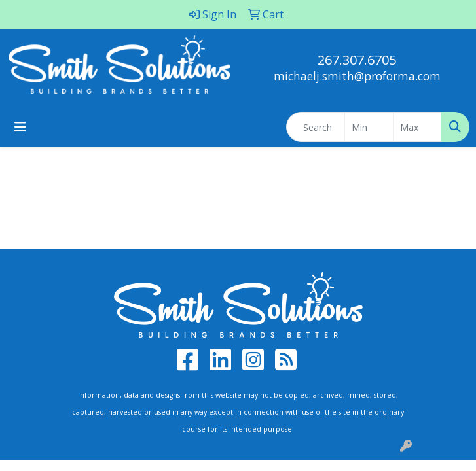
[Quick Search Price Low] (369, 127)
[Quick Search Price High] (417, 127)
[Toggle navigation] (20, 127)
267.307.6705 (357, 60)
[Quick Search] (316, 127)
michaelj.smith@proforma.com (357, 76)
